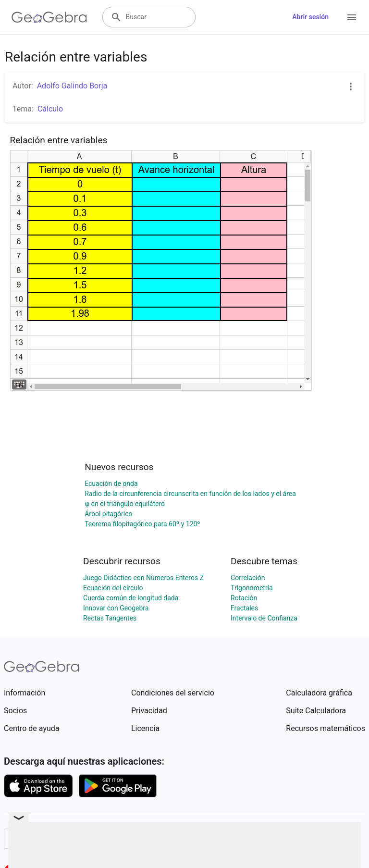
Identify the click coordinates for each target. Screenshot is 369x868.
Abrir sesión (310, 17)
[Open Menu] (352, 17)
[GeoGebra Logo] (49, 17)
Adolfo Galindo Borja (72, 86)
